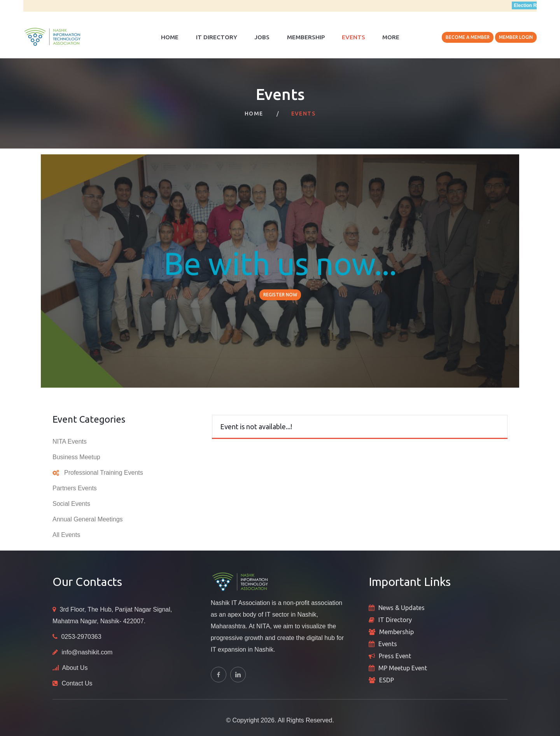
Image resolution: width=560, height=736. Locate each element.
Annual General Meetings (88, 519)
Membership (306, 37)
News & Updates (402, 608)
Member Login (516, 37)
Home (170, 37)
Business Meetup (76, 457)
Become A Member (468, 37)
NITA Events (70, 441)
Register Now (280, 295)
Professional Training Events (104, 473)
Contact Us (77, 683)
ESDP (387, 680)
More (391, 37)
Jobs (262, 37)
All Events (66, 535)
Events (353, 37)
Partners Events (75, 488)
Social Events (71, 504)
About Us (75, 668)
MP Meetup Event (403, 668)
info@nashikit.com (87, 652)
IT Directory (217, 37)
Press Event (395, 656)
